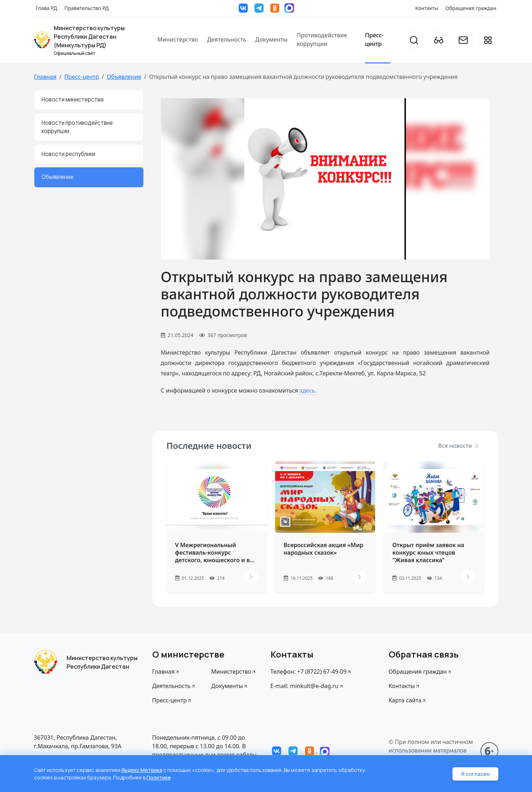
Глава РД (47, 8)
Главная (45, 77)
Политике (159, 777)
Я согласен (475, 774)
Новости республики (68, 154)
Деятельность (227, 39)
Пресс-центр (374, 39)
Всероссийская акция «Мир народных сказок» (323, 549)
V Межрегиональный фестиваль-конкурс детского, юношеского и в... (215, 552)
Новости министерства (73, 99)
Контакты (427, 8)
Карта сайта (408, 700)
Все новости (459, 446)
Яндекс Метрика (142, 770)
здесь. (308, 390)
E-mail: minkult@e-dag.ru (307, 686)
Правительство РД (86, 8)
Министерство (178, 39)
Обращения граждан (471, 8)
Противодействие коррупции (322, 39)
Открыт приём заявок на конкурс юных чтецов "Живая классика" (428, 552)
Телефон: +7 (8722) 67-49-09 (311, 672)
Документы (271, 39)
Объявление (124, 77)
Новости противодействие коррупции (77, 127)
